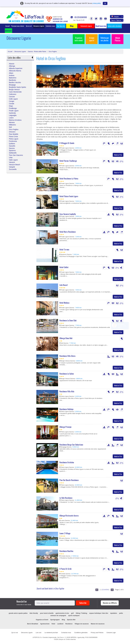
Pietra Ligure (14, 139)
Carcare (12, 97)
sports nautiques (74, 616)
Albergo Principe (65, 427)
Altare (11, 73)
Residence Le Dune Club (68, 320)
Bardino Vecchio (15, 82)
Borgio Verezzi (14, 90)
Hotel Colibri (64, 267)
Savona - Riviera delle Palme (37, 52)
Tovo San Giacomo (16, 155)
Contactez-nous (50, 26)
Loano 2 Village (65, 533)
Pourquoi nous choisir (18, 26)
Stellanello (13, 153)
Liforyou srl (62, 639)
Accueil (8, 26)
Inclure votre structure (115, 26)
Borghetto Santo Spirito (17, 87)
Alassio (12, 64)
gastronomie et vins (62, 613)
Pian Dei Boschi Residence (69, 480)
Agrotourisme (45, 624)
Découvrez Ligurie (39, 26)
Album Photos (118, 39)
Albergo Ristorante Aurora (69, 516)
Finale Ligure (14, 111)
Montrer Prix (118, 155)
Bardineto (12, 80)
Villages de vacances (82, 624)
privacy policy (97, 3)
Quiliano (12, 144)
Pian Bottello (14, 134)
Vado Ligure (13, 160)
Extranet (8, 31)
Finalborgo (13, 108)
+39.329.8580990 (79, 17)
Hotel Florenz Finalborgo (68, 161)
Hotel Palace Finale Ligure (69, 196)
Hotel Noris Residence (68, 232)
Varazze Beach (14, 165)
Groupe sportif (92, 39)
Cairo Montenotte (15, 92)
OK (105, 3)
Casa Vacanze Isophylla (68, 214)
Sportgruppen (55, 620)
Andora (12, 75)
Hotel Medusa (64, 303)
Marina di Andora (15, 120)
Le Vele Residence (66, 498)
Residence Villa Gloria (67, 356)
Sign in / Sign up (117, 20)
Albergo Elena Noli (66, 338)
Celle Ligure (13, 99)
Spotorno (12, 150)
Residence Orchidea (67, 462)
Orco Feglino (53, 52)
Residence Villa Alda (67, 391)
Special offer (71, 620)
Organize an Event (42, 620)
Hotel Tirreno (64, 250)
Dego (11, 106)
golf (72, 613)
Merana (12, 122)
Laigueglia (13, 115)
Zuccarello (13, 169)
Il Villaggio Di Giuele (67, 143)
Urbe (11, 158)
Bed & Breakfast (33, 624)
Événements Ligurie (87, 620)
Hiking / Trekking (81, 613)
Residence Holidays (66, 409)
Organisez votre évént (79, 39)
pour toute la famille (47, 613)
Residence (69, 624)
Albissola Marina (15, 71)
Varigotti (12, 167)
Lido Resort (64, 285)
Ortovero (12, 132)
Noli (10, 127)
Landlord (60, 624)
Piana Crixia (13, 137)
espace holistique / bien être (99, 613)
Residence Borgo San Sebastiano (71, 445)
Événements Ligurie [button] (86, 26)
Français (117, 16)
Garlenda (12, 113)
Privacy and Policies (97, 633)
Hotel (53, 624)
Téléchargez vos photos (105, 39)
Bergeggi (12, 85)
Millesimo (12, 125)
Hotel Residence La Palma (69, 179)
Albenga (12, 66)
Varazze (12, 162)
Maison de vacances (98, 624)
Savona (12, 148)
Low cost (38, 633)
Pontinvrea (13, 141)
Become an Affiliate (110, 603)
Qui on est (29, 26)
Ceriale (12, 104)
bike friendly (34, 613)
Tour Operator (61, 26)
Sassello (12, 146)
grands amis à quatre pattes (18, 613)
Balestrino (13, 78)
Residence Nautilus (66, 551)
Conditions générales (81, 633)
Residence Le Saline (67, 374)
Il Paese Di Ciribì (65, 569)
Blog (63, 620)
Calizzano (13, 94)
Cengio (12, 101)
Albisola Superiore (16, 68)
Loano (11, 118)
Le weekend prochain (51, 633)
